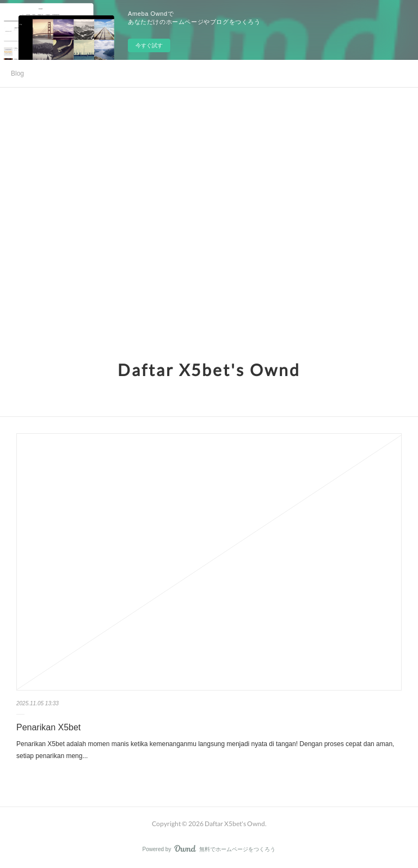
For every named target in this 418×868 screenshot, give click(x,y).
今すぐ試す (149, 45)
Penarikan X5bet (48, 727)
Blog (17, 73)
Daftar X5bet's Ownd (209, 370)
